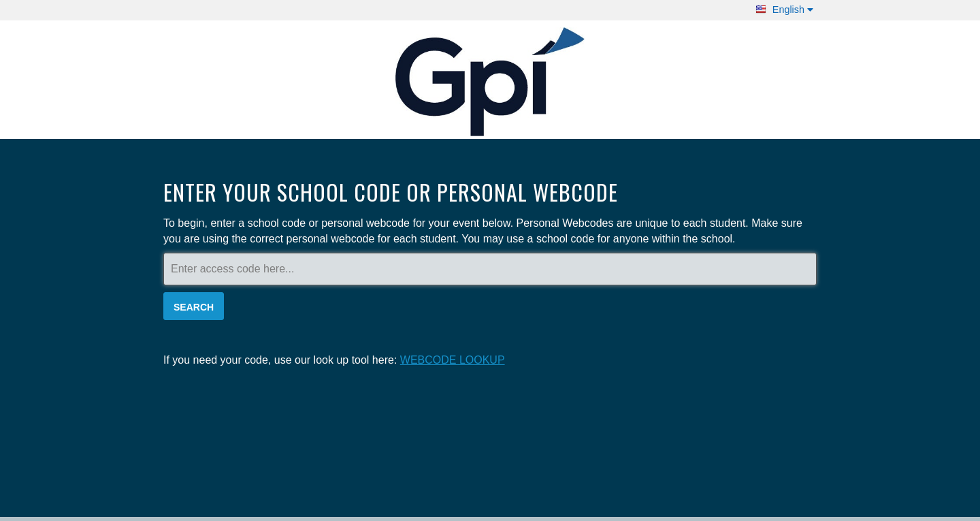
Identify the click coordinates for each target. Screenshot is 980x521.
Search (194, 307)
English (784, 10)
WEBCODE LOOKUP (453, 360)
